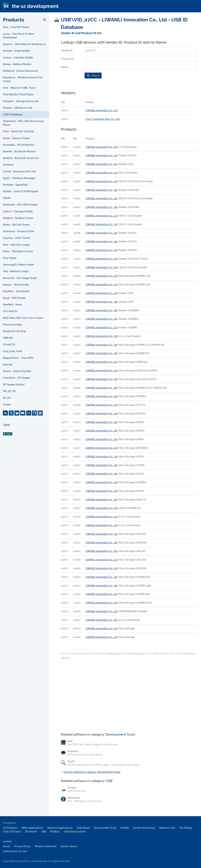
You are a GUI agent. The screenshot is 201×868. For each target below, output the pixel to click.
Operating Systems (75, 832)
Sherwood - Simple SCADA (19, 231)
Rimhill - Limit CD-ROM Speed (20, 191)
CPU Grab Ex (10, 311)
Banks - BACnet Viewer (16, 225)
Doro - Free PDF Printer (16, 27)
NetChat (8, 365)
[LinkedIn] (40, 413)
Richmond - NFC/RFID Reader (20, 205)
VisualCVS (9, 345)
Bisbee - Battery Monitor (17, 64)
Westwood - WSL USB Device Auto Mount (23, 123)
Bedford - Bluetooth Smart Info (21, 158)
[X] (11, 413)
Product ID (67, 59)
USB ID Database (13, 114)
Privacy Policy (22, 846)
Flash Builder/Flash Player (18, 94)
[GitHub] (34, 413)
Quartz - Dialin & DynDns (17, 371)
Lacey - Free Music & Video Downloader (19, 36)
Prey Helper (10, 258)
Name (65, 67)
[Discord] (23, 413)
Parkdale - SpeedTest (15, 185)
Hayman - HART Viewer (17, 238)
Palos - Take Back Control (18, 251)
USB (109, 781)
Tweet (6, 425)
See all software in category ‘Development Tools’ (91, 772)
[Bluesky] (17, 413)
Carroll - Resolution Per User (20, 172)
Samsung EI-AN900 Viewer (19, 265)
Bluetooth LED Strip (14, 331)
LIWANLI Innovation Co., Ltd (102, 110)
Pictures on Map (12, 325)
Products (14, 20)
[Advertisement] (25, 495)
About (7, 846)
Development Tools (120, 734)
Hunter (7, 404)
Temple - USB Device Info (18, 108)
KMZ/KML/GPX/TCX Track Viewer (23, 318)
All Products (10, 828)
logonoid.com (114, 653)
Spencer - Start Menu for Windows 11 (24, 44)
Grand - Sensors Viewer (16, 138)
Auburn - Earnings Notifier (18, 211)
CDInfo (7, 198)
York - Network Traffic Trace (19, 88)
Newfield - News (12, 305)
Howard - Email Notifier (17, 51)
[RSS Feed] (5, 413)
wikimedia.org (136, 653)
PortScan (8, 165)
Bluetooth (31, 832)
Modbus (55, 832)
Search (93, 76)
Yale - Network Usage (16, 271)
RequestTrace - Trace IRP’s (18, 358)
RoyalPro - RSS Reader (16, 291)
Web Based (83, 828)
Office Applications (32, 828)
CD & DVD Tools (12, 832)
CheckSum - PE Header (16, 378)
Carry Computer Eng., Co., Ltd (103, 119)
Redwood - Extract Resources (20, 71)
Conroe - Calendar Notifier (18, 58)
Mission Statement (46, 846)
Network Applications (60, 828)
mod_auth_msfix (12, 351)
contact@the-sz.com (15, 851)
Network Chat (167, 828)
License (7, 841)
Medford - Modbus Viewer (18, 218)
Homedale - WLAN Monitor (19, 145)
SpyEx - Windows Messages (19, 178)
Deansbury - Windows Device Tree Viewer (23, 79)
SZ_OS (7, 398)
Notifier (125, 828)
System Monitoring (144, 828)
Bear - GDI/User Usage (16, 245)
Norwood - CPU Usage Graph (20, 278)
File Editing (186, 828)
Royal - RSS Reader (14, 298)
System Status (69, 846)
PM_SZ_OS (9, 391)
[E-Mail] (29, 413)
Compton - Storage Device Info (21, 101)
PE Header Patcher (14, 385)
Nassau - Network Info (16, 285)
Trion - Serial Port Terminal (18, 131)
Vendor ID (67, 50)
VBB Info (8, 338)
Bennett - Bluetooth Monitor (19, 151)
